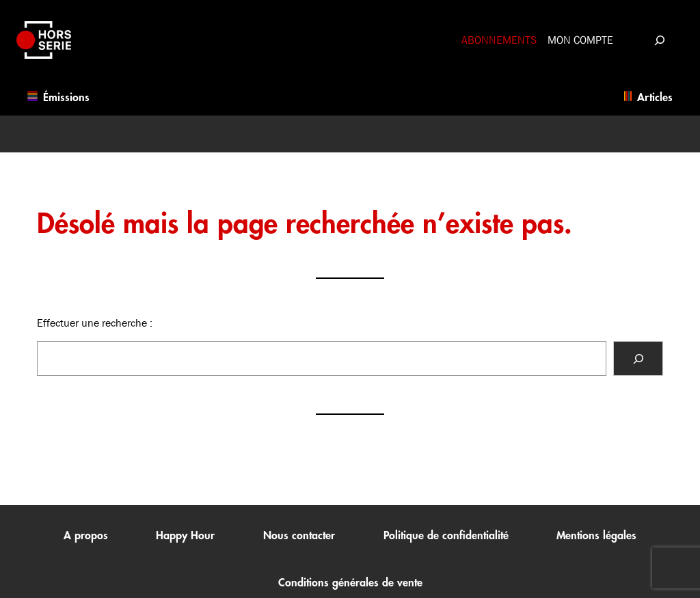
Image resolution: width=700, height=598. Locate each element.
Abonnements (499, 40)
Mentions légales (596, 536)
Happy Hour (185, 536)
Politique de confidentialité (446, 536)
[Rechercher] (638, 358)
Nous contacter (299, 536)
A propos (86, 536)
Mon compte (580, 40)
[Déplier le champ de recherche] (659, 40)
